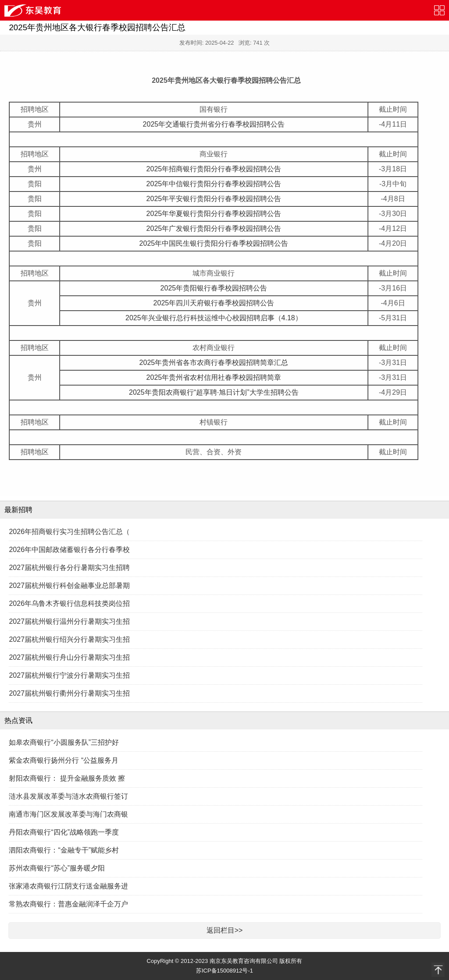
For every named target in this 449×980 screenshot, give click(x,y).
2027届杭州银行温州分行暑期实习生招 (69, 621)
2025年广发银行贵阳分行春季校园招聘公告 (214, 228)
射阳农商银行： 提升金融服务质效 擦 (67, 778)
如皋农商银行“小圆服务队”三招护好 (64, 742)
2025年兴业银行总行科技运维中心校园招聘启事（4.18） (214, 318)
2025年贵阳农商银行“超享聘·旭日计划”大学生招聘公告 (214, 392)
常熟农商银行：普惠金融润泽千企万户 (68, 904)
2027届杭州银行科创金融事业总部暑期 (69, 586)
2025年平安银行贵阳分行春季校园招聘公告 (214, 199)
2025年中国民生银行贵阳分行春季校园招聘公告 (214, 243)
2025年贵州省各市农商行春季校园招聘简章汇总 (214, 363)
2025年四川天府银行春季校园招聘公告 (214, 303)
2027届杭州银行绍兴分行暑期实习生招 (69, 639)
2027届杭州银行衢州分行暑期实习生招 (69, 693)
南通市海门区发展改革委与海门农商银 (68, 814)
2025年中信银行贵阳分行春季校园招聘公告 (214, 184)
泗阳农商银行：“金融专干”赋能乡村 (64, 850)
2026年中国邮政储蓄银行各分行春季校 (69, 550)
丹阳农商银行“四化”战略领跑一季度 (64, 832)
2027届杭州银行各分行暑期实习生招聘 (69, 568)
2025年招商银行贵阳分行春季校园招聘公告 (214, 169)
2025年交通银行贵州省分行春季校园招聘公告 (214, 124)
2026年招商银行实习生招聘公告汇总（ (69, 532)
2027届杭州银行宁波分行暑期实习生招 (69, 675)
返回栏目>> (225, 930)
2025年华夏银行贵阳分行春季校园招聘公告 (214, 214)
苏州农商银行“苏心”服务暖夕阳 (57, 868)
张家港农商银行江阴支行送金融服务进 (68, 886)
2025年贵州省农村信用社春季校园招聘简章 (214, 377)
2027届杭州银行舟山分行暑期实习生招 (69, 657)
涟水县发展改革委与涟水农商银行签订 (68, 796)
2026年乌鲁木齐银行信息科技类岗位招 (69, 603)
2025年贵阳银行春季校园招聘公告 (214, 288)
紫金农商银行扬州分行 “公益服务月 (64, 760)
